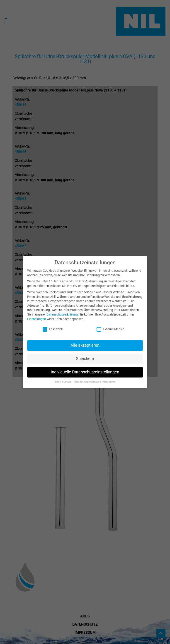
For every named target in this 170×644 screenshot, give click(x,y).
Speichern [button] (85, 356)
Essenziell (53, 327)
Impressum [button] (108, 379)
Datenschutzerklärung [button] (87, 379)
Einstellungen (37, 316)
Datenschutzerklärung (62, 312)
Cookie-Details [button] (64, 379)
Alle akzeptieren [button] (85, 343)
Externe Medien (110, 327)
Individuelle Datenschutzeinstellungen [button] (85, 370)
